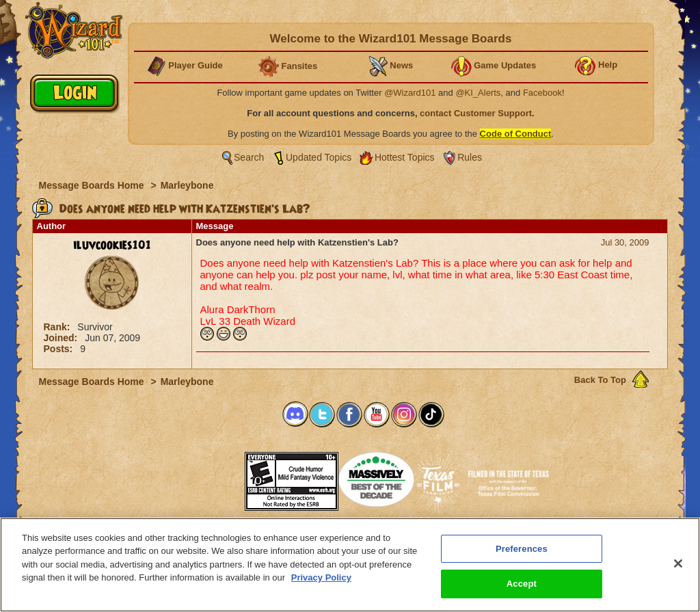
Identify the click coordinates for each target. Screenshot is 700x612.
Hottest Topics (405, 157)
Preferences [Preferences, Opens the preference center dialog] (522, 549)
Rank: (58, 327)
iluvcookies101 (112, 245)
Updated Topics (319, 157)
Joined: (62, 338)
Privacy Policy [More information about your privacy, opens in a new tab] (321, 578)
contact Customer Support (476, 113)
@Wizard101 (410, 93)
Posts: (60, 349)
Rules (470, 157)
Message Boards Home (93, 185)
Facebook (542, 93)
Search (249, 157)
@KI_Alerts (478, 93)
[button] (211, 477)
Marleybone (187, 185)
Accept (522, 584)
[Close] (678, 563)
